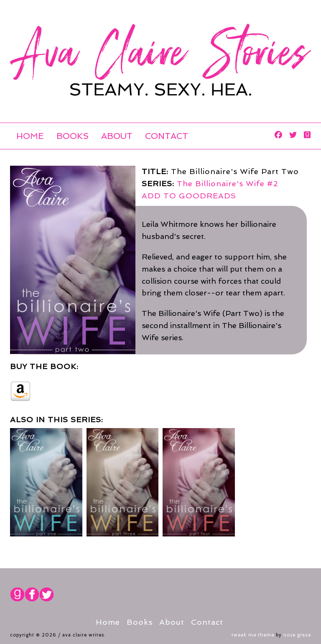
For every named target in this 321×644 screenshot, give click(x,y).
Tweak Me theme (253, 635)
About (117, 136)
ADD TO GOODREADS (189, 196)
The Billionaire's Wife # (228, 183)
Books (73, 136)
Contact (167, 136)
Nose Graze (297, 635)
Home (30, 136)
